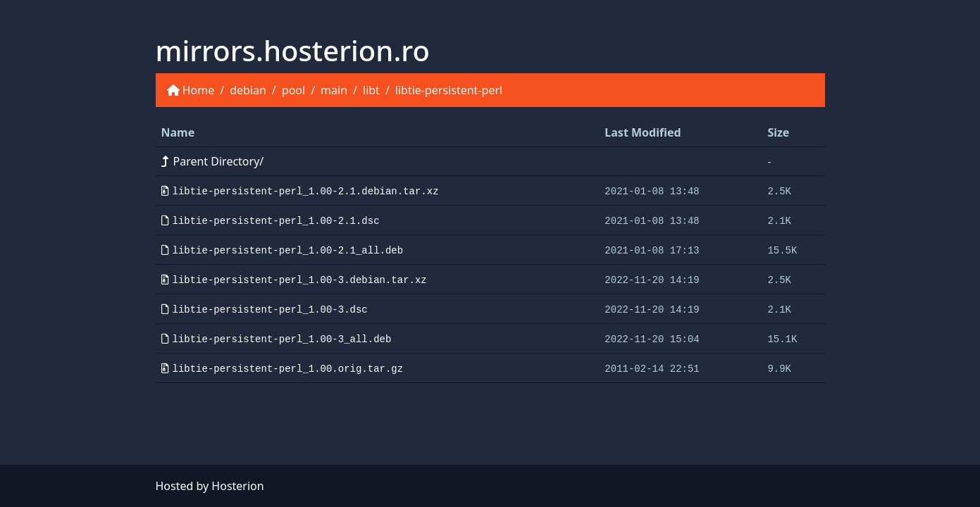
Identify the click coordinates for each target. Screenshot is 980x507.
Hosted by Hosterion (210, 486)
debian (248, 90)
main (334, 90)
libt (371, 90)
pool (293, 90)
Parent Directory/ (213, 161)
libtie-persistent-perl (449, 90)
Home (199, 90)
